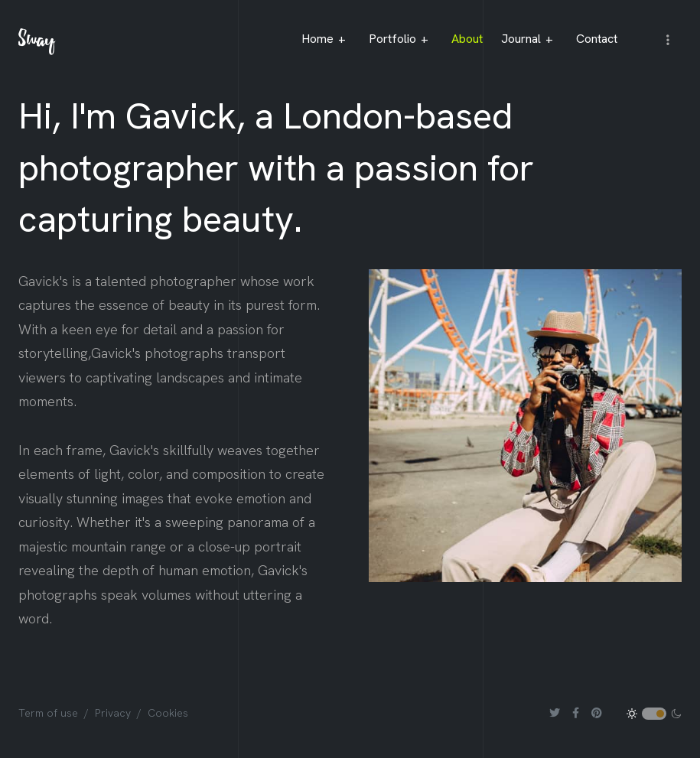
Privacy (113, 713)
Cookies (168, 713)
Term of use (48, 713)
